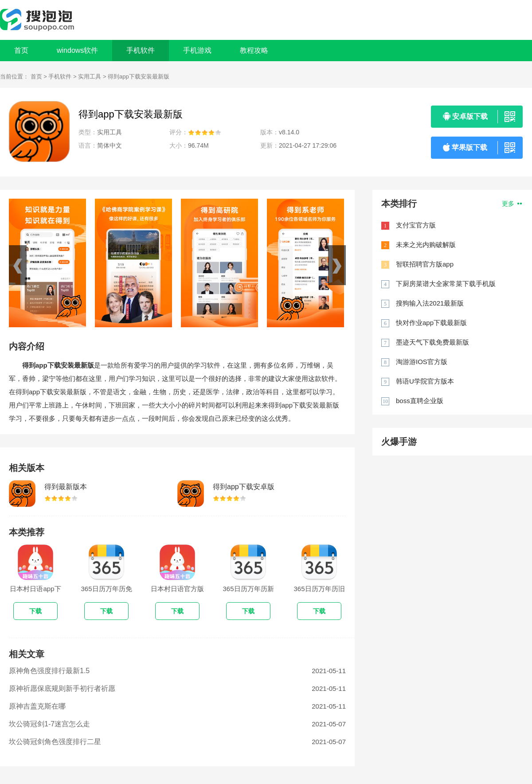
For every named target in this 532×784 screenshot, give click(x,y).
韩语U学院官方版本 (425, 381)
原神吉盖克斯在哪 (37, 706)
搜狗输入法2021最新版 (430, 303)
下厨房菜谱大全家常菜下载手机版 (446, 284)
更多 (512, 204)
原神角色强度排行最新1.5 (49, 671)
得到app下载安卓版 (244, 487)
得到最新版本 (66, 487)
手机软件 (60, 76)
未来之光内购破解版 (426, 245)
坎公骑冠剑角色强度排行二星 (55, 742)
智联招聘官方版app (425, 264)
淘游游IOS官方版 (422, 362)
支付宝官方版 (416, 225)
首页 (21, 50)
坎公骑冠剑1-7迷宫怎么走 (49, 724)
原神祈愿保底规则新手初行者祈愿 (62, 688)
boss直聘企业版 (420, 401)
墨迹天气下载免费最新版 (432, 342)
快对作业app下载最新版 (431, 323)
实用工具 (90, 76)
